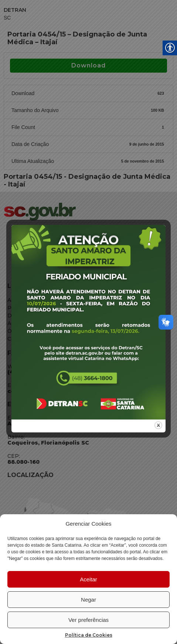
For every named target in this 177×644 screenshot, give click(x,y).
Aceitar (88, 579)
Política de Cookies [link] (89, 635)
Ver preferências (88, 620)
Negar (88, 600)
